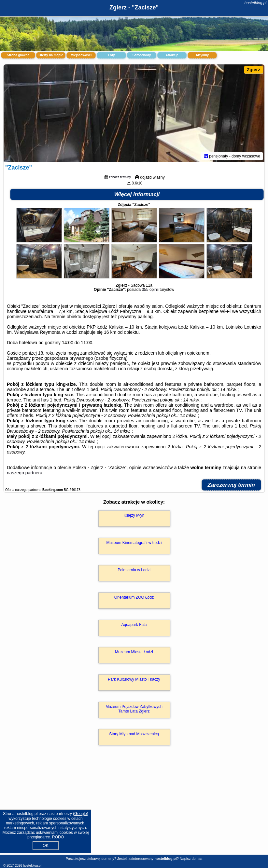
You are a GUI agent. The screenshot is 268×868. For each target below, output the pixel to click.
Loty (111, 55)
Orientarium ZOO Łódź (134, 597)
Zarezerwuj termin (232, 485)
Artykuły (202, 55)
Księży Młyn (134, 515)
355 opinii (150, 290)
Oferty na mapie (51, 55)
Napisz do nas (191, 859)
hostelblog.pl (255, 3)
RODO (58, 837)
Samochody (142, 55)
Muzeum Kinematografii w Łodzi (134, 543)
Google (81, 814)
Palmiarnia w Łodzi (134, 570)
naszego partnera (25, 473)
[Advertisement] (134, 807)
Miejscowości (81, 55)
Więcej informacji (137, 194)
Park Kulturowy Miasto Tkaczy (134, 679)
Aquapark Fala (134, 625)
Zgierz (254, 70)
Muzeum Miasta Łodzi (134, 652)
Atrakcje (172, 55)
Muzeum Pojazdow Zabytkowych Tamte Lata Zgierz (134, 709)
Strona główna (18, 55)
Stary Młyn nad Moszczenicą (134, 734)
